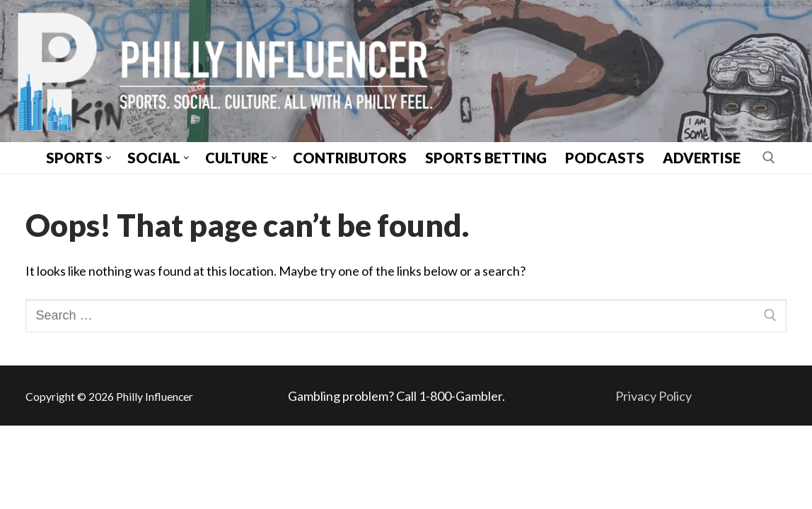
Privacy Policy (654, 396)
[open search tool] (769, 158)
